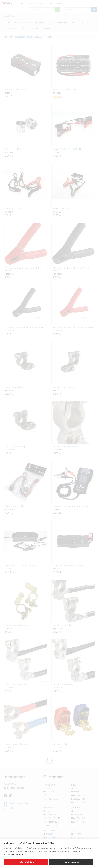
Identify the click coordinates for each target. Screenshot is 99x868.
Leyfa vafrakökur (26, 862)
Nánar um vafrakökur (14, 855)
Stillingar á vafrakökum (71, 862)
